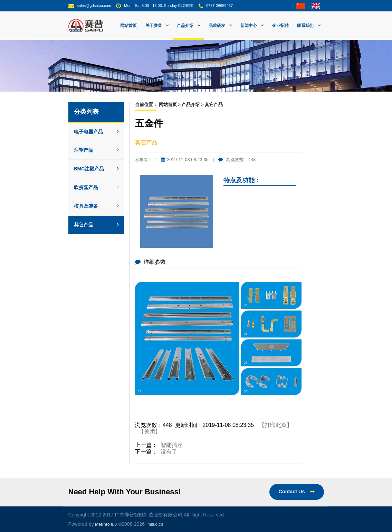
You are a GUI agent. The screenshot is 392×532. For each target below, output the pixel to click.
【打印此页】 (276, 425)
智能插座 (172, 445)
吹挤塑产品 (97, 187)
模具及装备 (97, 206)
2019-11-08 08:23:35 (185, 160)
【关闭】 (150, 432)
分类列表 (86, 112)
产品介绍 (191, 105)
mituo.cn (155, 524)
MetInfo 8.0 (106, 524)
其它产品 (97, 225)
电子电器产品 (97, 132)
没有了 (169, 452)
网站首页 (128, 26)
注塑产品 (97, 150)
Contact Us (297, 492)
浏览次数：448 (237, 160)
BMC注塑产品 (97, 169)
